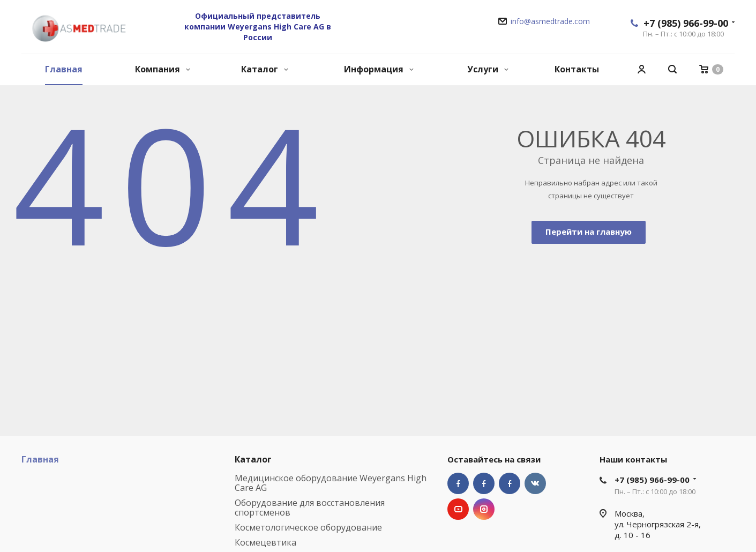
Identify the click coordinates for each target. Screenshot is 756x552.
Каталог (265, 69)
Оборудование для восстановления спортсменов (310, 508)
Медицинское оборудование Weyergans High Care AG (331, 483)
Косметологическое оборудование (308, 527)
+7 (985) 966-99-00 (686, 23)
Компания (163, 69)
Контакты (577, 69)
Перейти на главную (589, 232)
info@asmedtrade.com (550, 21)
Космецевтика (265, 542)
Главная (64, 69)
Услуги (488, 69)
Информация (379, 69)
